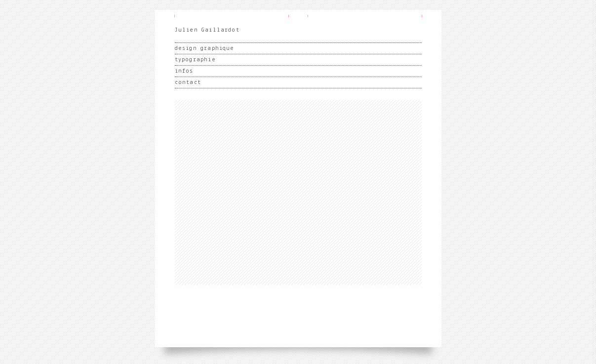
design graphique (205, 48)
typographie (195, 60)
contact (188, 82)
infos (184, 71)
